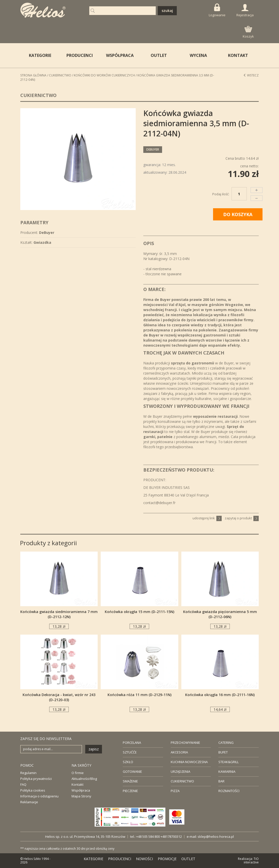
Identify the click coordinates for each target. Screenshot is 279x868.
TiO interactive (251, 861)
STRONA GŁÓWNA (33, 75)
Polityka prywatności (36, 779)
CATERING (226, 743)
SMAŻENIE (130, 781)
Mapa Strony (81, 796)
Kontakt (77, 784)
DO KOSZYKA (238, 214)
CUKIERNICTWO (182, 781)
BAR (221, 781)
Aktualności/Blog (84, 779)
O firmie (78, 773)
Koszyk (248, 32)
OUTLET (159, 55)
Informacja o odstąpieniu (39, 796)
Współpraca (81, 790)
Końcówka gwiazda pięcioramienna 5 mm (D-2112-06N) (220, 614)
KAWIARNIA (227, 771)
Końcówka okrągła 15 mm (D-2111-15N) (139, 612)
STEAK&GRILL (229, 762)
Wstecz (251, 75)
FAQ (23, 784)
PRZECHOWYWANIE (185, 743)
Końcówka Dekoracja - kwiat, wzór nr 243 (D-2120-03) (59, 697)
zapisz (94, 749)
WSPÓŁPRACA (120, 55)
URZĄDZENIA (180, 771)
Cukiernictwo (60, 75)
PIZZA (175, 791)
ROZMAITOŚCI (229, 791)
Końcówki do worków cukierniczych (104, 75)
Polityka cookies (33, 790)
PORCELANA (132, 743)
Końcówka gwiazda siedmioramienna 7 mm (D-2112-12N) (59, 614)
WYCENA (198, 55)
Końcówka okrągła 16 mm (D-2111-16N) (220, 695)
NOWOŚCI (144, 859)
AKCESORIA (179, 752)
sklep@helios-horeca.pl (216, 837)
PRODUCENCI (80, 55)
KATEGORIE (93, 859)
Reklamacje (29, 802)
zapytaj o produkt (242, 518)
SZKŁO (128, 762)
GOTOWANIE (132, 771)
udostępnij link (207, 518)
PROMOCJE (167, 859)
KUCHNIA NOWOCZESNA (189, 762)
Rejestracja (245, 11)
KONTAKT (238, 55)
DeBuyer (153, 149)
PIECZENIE (130, 791)
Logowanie (217, 10)
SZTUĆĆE (130, 752)
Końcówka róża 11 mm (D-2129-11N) (139, 695)
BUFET (223, 752)
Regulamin (28, 773)
